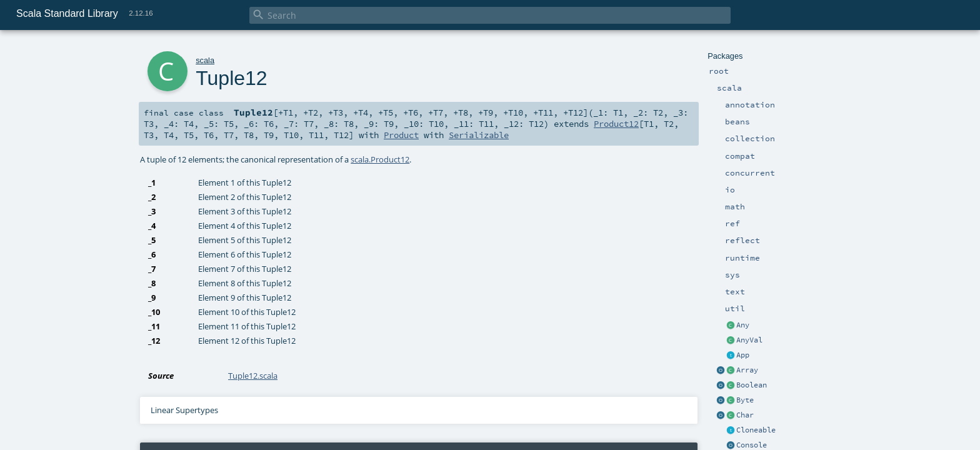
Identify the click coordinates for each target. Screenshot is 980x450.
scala (205, 60)
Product (401, 135)
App (743, 355)
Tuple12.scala (253, 376)
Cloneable (756, 430)
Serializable (479, 135)
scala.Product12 (380, 159)
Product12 (616, 124)
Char (745, 415)
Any (743, 325)
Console (752, 445)
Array (747, 370)
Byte (745, 400)
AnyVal (749, 340)
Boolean (752, 385)
